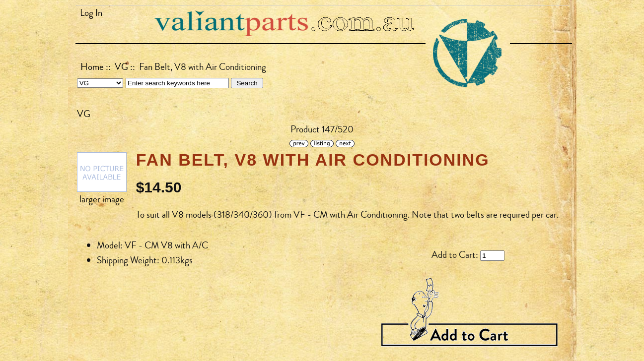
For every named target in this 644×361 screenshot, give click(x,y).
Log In (91, 13)
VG (121, 67)
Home (92, 67)
